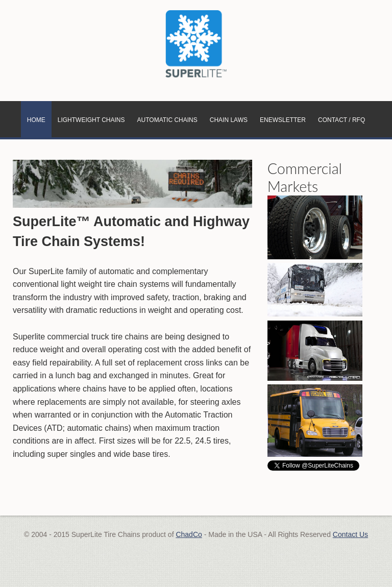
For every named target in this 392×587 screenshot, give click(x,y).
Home (36, 120)
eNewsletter (283, 120)
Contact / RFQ (341, 120)
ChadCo (189, 534)
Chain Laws (229, 120)
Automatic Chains (167, 120)
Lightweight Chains (91, 120)
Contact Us (350, 534)
